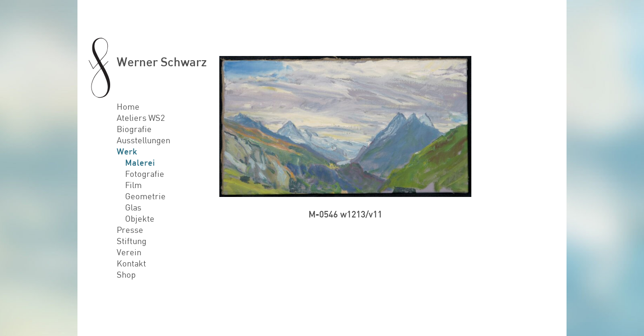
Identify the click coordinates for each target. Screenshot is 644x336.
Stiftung (132, 241)
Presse (130, 230)
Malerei (140, 162)
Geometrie (145, 196)
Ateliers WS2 (141, 118)
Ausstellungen (143, 140)
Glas (133, 207)
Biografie (134, 129)
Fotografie (145, 174)
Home (128, 106)
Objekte (140, 218)
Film (133, 185)
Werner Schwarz (162, 61)
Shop (126, 274)
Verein (129, 252)
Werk (127, 151)
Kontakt (131, 263)
